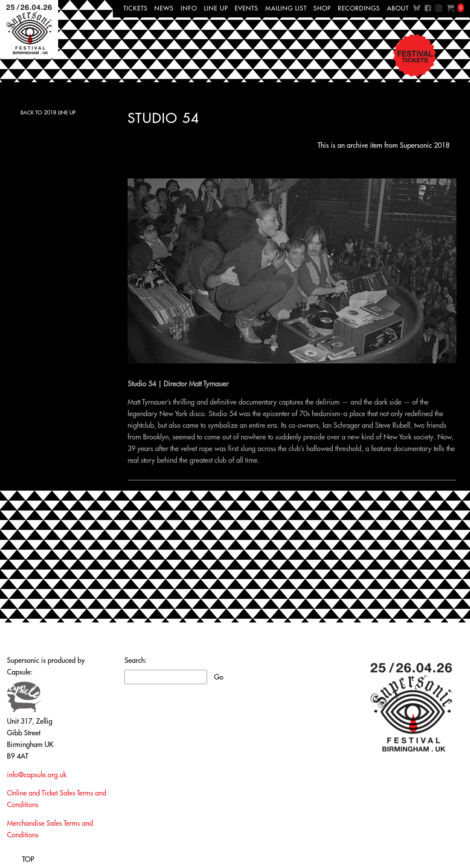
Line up (216, 8)
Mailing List (286, 8)
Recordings (359, 8)
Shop (322, 8)
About (398, 8)
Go (219, 677)
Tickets (136, 8)
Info (189, 8)
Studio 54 (163, 118)
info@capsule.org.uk (37, 775)
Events (246, 8)
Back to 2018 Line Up (48, 112)
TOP (28, 859)
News (164, 8)
